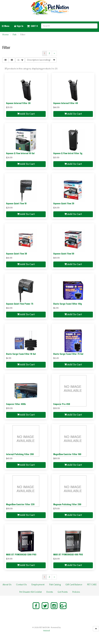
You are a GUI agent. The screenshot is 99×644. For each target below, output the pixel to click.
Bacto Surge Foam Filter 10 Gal (21, 354)
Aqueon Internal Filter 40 (66, 103)
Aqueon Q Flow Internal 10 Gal (20, 153)
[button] (32, 26)
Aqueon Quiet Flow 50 (64, 253)
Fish (14, 35)
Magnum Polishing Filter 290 (67, 504)
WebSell (46, 631)
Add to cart (26, 114)
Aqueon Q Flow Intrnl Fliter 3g (68, 153)
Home (6, 35)
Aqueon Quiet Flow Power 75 (20, 304)
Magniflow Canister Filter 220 (20, 504)
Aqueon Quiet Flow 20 (64, 203)
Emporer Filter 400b (16, 404)
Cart (33, 26)
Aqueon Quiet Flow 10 (16, 203)
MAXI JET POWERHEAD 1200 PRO (21, 554)
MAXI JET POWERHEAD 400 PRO (68, 554)
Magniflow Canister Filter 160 (67, 454)
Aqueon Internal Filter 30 (18, 103)
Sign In (19, 26)
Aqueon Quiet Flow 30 (17, 253)
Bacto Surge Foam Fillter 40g (68, 304)
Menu (6, 26)
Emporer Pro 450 (62, 404)
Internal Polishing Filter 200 (20, 454)
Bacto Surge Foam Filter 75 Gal (68, 354)
